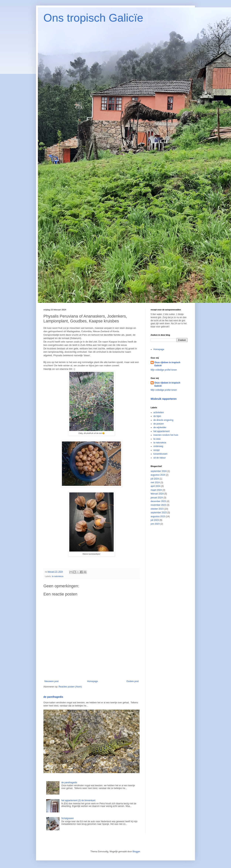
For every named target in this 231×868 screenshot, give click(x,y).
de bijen (157, 416)
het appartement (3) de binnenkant (78, 800)
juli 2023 (155, 520)
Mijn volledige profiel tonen (164, 370)
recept (156, 450)
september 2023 (159, 513)
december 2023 (158, 501)
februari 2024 (157, 494)
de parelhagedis (53, 697)
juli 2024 (155, 479)
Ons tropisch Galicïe (93, 18)
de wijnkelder (160, 427)
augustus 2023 (158, 516)
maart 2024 (156, 490)
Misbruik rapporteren (164, 399)
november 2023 (158, 505)
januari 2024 (157, 498)
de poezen (159, 424)
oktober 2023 (157, 509)
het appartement (161, 431)
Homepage (92, 681)
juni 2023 (155, 524)
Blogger (136, 852)
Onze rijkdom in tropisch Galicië (167, 364)
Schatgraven (68, 818)
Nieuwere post (51, 681)
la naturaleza (58, 576)
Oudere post (133, 681)
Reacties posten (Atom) (70, 687)
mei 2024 (155, 482)
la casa (157, 439)
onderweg (158, 446)
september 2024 (159, 471)
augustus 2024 (158, 475)
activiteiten (159, 412)
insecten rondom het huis (166, 435)
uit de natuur (160, 458)
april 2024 (156, 486)
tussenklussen (160, 454)
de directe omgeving (163, 420)
